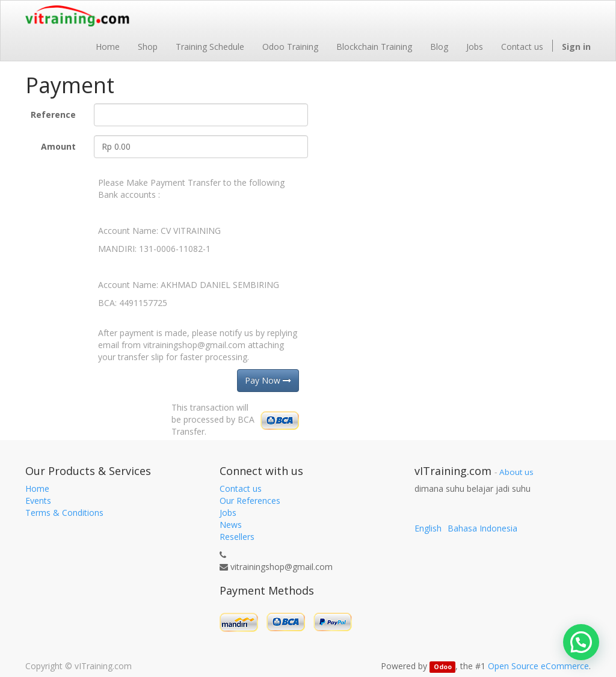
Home (37, 489)
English (428, 528)
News (231, 525)
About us (516, 472)
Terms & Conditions (64, 513)
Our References (250, 501)
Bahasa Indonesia (482, 528)
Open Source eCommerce (538, 666)
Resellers (237, 537)
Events (38, 501)
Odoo (443, 667)
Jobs (228, 513)
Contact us (241, 489)
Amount (58, 146)
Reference (53, 115)
